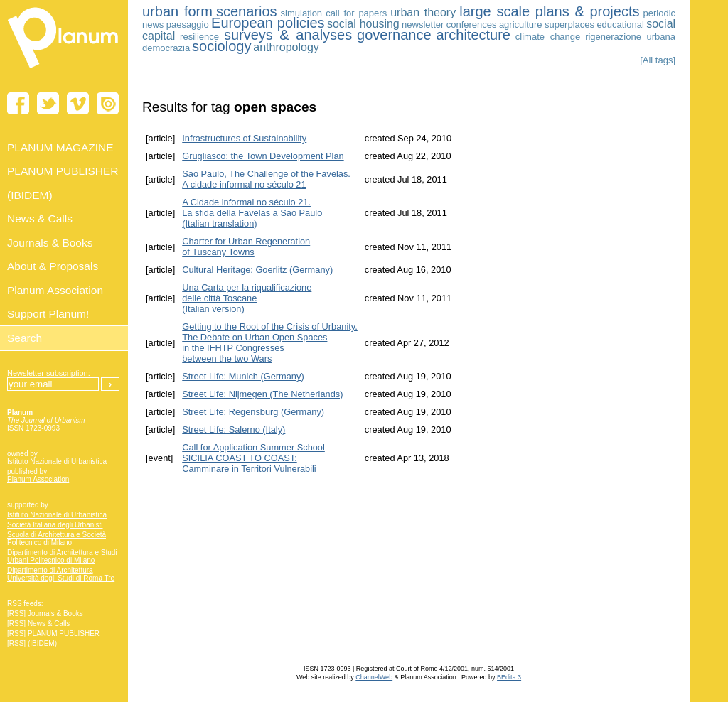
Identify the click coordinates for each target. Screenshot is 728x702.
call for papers (356, 13)
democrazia (166, 48)
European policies (268, 23)
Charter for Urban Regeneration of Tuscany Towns (246, 247)
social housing (363, 24)
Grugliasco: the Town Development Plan (263, 156)
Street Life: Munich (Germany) (243, 376)
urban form (177, 11)
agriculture (521, 25)
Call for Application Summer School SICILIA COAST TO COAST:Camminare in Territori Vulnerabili (253, 458)
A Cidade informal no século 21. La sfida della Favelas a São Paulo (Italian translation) (252, 213)
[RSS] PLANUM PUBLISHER (53, 633)
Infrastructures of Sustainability (244, 138)
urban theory (423, 12)
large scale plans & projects (549, 11)
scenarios (247, 11)
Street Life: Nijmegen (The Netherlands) (262, 394)
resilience (199, 37)
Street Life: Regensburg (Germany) (253, 412)
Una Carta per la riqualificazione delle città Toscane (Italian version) (247, 298)
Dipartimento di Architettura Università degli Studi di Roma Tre (61, 574)
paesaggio (188, 25)
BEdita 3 (509, 677)
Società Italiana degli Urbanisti (55, 525)
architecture (473, 35)
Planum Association (38, 479)
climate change (548, 37)
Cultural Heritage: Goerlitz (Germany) (257, 270)
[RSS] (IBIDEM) (32, 643)
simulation (302, 13)
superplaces (569, 25)
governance (394, 35)
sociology (221, 46)
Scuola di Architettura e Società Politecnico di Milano (57, 539)
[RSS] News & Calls (38, 623)
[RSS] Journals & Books (45, 614)
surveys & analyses (288, 35)
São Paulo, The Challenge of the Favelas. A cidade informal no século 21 (266, 179)
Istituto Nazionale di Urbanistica (57, 461)
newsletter (423, 25)
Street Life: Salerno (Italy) (234, 430)
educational (620, 25)
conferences (472, 25)
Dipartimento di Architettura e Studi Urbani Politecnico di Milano (62, 556)
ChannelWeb (374, 677)
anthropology (286, 47)
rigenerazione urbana (630, 37)
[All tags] (658, 60)
